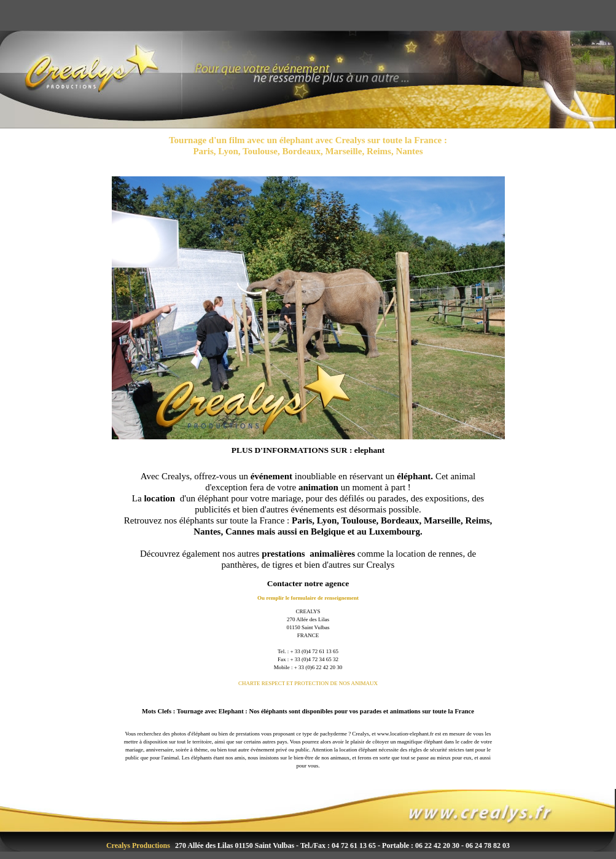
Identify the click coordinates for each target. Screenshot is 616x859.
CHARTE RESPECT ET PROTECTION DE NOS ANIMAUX (308, 683)
